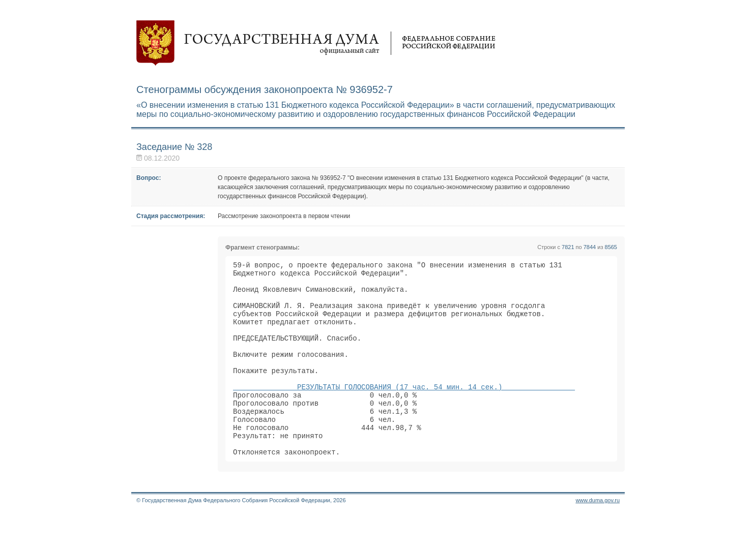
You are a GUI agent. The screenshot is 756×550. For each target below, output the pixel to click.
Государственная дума (316, 43)
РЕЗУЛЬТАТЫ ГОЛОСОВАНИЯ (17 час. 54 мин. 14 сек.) (404, 411)
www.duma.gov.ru (598, 537)
